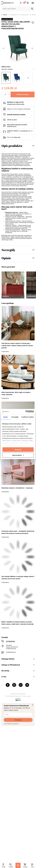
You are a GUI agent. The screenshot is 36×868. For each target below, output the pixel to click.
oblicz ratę (17, 137)
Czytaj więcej (5, 351)
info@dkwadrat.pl (11, 652)
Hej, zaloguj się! (21, 3)
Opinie (6, 258)
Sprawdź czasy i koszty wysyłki (16, 104)
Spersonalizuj (18, 455)
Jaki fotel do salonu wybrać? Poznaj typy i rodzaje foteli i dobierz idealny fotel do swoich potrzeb (17, 346)
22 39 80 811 (24, 131)
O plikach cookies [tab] (28, 417)
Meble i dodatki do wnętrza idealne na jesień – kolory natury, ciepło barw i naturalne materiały (18, 623)
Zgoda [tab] (5, 417)
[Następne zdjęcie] (32, 48)
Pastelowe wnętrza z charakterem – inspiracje (17, 488)
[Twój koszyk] (28, 3)
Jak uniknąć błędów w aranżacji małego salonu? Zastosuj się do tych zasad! (18, 578)
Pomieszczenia (24, 15)
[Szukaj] (32, 9)
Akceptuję (18, 450)
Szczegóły (8, 250)
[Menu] (18, 865)
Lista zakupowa (25, 2)
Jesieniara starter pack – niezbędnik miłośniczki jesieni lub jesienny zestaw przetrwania (18, 532)
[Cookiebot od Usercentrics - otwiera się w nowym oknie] (26, 412)
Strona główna (13, 15)
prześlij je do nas (12, 126)
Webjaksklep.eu (22, 694)
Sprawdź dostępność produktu (16, 114)
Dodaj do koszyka (23, 94)
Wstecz (4, 15)
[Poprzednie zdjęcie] (4, 48)
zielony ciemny (18, 69)
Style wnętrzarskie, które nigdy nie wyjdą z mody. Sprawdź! (16, 393)
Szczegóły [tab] (15, 417)
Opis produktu (12, 146)
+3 (28, 78)
